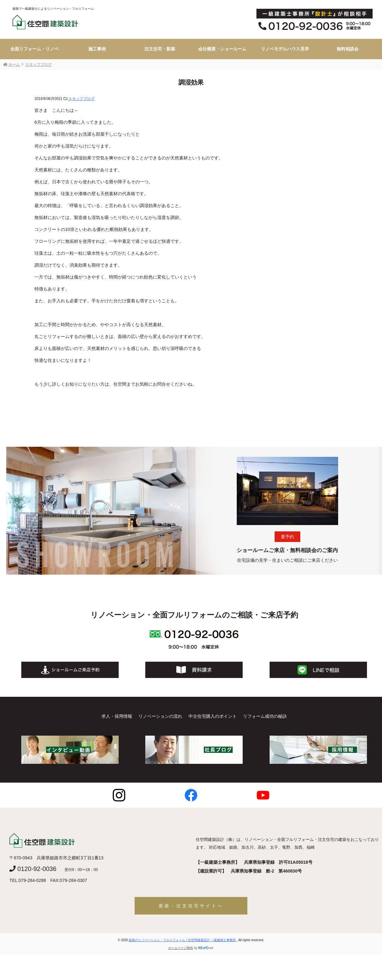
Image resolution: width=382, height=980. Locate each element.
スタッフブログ (81, 99)
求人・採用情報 (117, 716)
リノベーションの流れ (160, 716)
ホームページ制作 (181, 948)
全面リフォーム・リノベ (34, 49)
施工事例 (97, 49)
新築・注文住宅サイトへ (191, 906)
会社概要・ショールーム (222, 49)
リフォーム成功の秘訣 (265, 716)
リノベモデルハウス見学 (285, 49)
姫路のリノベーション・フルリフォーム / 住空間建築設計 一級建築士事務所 (183, 940)
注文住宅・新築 (160, 49)
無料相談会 (348, 49)
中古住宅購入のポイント (213, 716)
